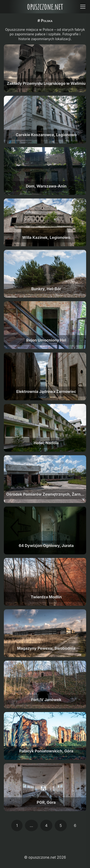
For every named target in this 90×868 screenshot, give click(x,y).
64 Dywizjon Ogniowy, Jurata (46, 546)
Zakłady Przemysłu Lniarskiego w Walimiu (46, 83)
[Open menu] (83, 7)
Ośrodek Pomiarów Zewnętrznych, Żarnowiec (46, 494)
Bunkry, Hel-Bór (46, 289)
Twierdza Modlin (46, 597)
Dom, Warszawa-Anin (46, 186)
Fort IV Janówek (46, 700)
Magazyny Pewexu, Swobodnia (46, 648)
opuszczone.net (45, 7)
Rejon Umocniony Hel (46, 340)
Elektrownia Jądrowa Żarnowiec (46, 391)
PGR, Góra (46, 802)
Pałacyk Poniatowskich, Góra (46, 751)
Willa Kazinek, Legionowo (46, 237)
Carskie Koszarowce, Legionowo (46, 135)
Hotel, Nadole (46, 443)
